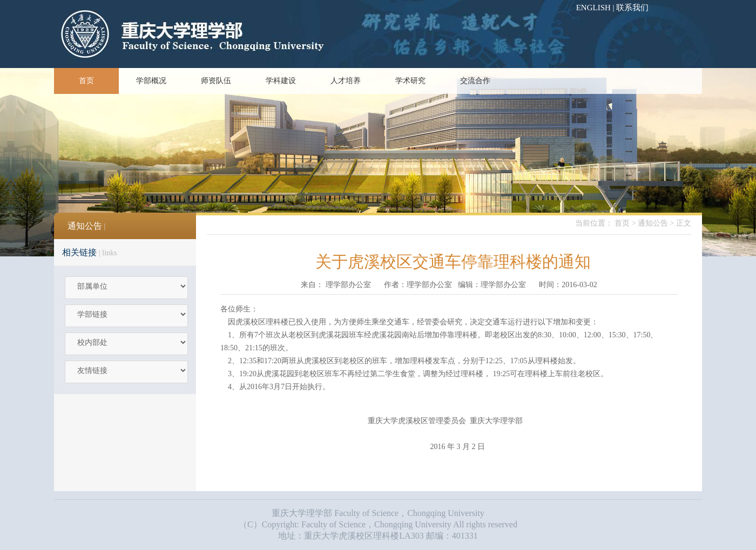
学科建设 (281, 81)
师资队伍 (216, 81)
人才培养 (346, 81)
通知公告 (653, 223)
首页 (86, 81)
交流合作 (475, 81)
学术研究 (410, 81)
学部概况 (151, 81)
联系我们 (632, 8)
